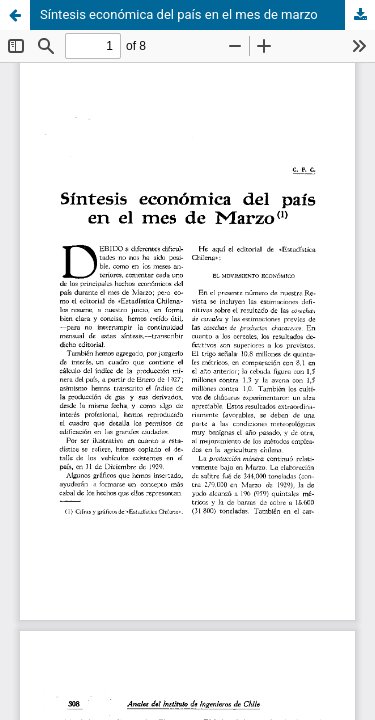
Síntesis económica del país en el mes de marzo (179, 14)
